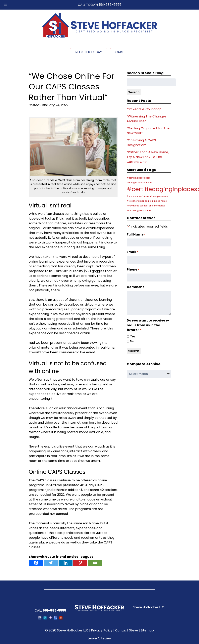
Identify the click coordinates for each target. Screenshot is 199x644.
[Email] (95, 563)
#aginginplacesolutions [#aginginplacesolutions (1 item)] (139, 183)
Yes (133, 336)
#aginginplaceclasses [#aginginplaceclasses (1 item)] (139, 178)
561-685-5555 (110, 5)
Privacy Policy (102, 630)
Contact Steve (127, 630)
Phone (133, 269)
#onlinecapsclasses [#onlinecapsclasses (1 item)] (157, 196)
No (132, 341)
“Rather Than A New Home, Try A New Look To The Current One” (148, 157)
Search (134, 92)
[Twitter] (51, 563)
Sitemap (147, 630)
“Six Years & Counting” (144, 109)
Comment (135, 287)
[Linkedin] (66, 563)
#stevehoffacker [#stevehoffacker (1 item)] (135, 201)
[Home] (100, 38)
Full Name (136, 234)
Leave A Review (100, 638)
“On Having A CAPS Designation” (141, 143)
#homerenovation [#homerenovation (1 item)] (136, 196)
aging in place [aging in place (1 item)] (152, 201)
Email (132, 252)
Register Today (89, 52)
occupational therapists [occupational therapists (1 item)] (152, 206)
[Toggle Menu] (5, 5)
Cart (120, 52)
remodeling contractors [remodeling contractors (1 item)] (139, 211)
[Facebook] (36, 563)
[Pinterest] (80, 563)
